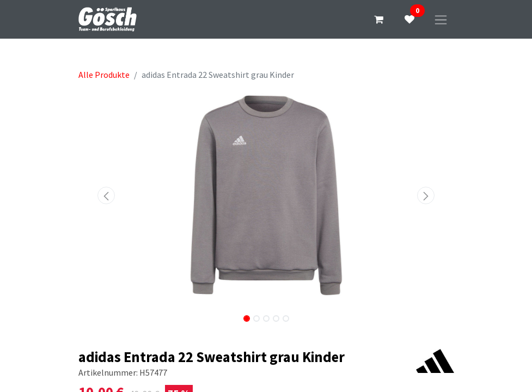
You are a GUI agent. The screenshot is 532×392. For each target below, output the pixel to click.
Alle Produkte (104, 75)
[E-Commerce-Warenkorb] (379, 20)
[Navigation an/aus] (441, 19)
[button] (107, 195)
